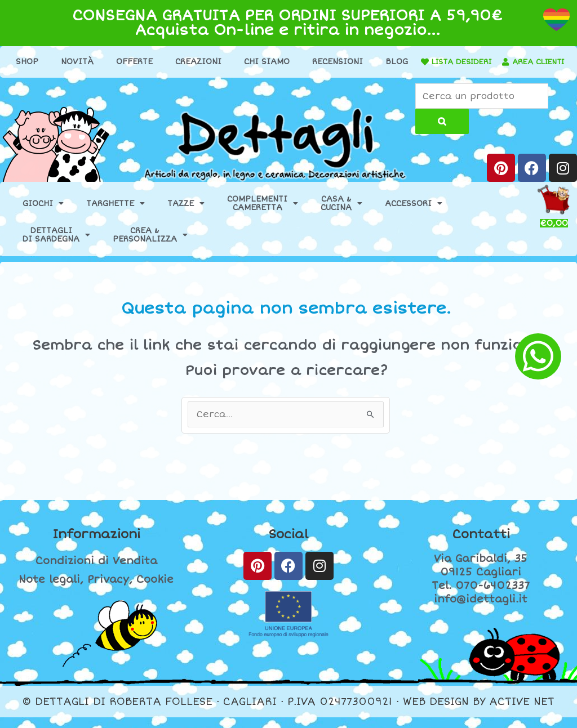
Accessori (414, 214)
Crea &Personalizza (150, 245)
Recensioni (359, 62)
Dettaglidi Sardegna (56, 245)
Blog (418, 62)
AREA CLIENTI (290, 80)
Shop (48, 62)
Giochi (43, 214)
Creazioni (220, 62)
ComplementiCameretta (263, 214)
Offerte (156, 62)
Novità (99, 62)
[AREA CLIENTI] (254, 80)
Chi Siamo (288, 62)
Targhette (116, 214)
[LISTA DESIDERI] (468, 62)
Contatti (481, 544)
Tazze (186, 214)
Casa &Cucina (341, 214)
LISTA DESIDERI (509, 62)
